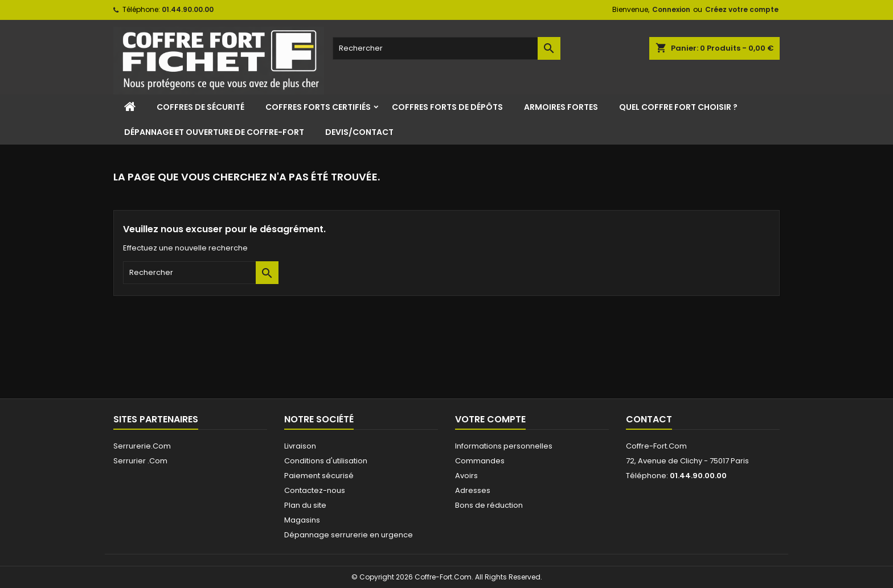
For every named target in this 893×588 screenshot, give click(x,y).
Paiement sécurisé (319, 476)
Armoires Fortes (561, 107)
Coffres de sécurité (200, 107)
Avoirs (466, 476)
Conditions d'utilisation (326, 461)
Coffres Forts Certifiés (318, 107)
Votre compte (490, 419)
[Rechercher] (446, 48)
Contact (649, 419)
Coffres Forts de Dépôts (447, 107)
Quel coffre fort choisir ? (678, 107)
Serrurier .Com (140, 461)
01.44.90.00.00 (188, 9)
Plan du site (305, 505)
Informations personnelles (504, 446)
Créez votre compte (742, 9)
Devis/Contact (359, 132)
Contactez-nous (315, 490)
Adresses (473, 490)
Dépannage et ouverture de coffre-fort (214, 132)
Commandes (480, 461)
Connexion (671, 9)
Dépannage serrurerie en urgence (349, 535)
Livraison (300, 446)
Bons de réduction (489, 505)
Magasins (302, 520)
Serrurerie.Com (142, 446)
